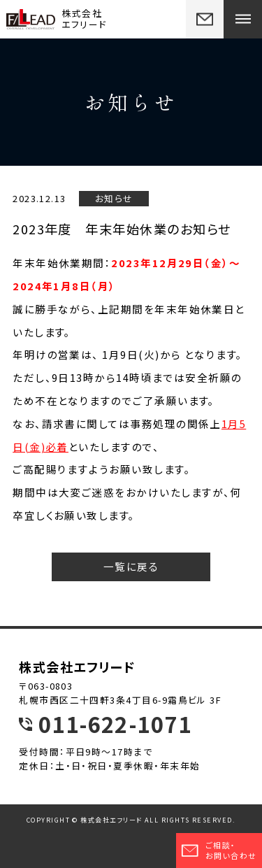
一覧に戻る (131, 566)
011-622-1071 (115, 724)
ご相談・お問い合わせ (219, 850)
